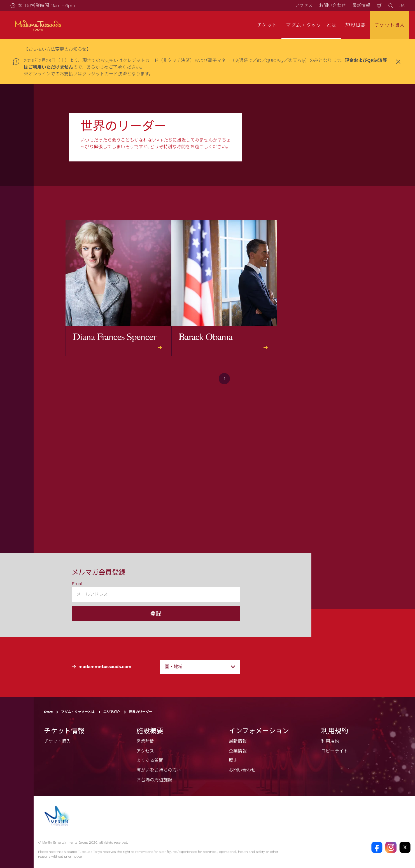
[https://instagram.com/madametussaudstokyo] (391, 847)
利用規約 (330, 741)
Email (77, 584)
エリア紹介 (112, 712)
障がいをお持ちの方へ (159, 770)
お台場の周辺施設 (154, 780)
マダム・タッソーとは (78, 712)
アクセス (304, 5)
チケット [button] (267, 25)
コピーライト (335, 751)
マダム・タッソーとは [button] (311, 25)
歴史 (233, 761)
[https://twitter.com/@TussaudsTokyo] (405, 847)
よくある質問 (150, 761)
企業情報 (238, 751)
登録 (156, 614)
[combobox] (200, 667)
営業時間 (145, 741)
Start (48, 712)
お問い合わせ (332, 5)
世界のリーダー (141, 712)
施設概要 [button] (355, 25)
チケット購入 (390, 25)
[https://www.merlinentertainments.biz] (58, 816)
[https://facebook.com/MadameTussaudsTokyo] (377, 847)
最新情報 (361, 5)
